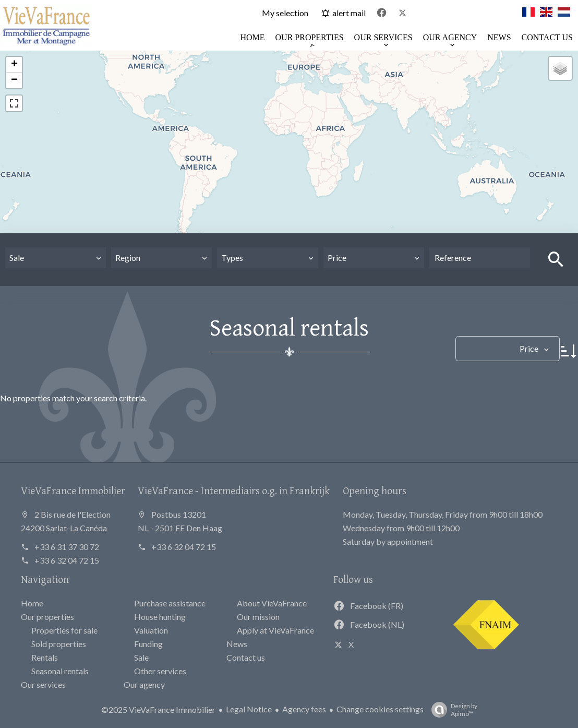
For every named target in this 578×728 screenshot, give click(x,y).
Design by (452, 710)
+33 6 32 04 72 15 (67, 560)
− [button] (14, 80)
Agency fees (304, 709)
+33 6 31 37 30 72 (67, 547)
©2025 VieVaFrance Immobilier (158, 709)
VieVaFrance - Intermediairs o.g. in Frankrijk (234, 490)
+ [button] (14, 65)
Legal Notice (249, 709)
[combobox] (56, 258)
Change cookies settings (380, 709)
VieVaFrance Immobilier (73, 490)
